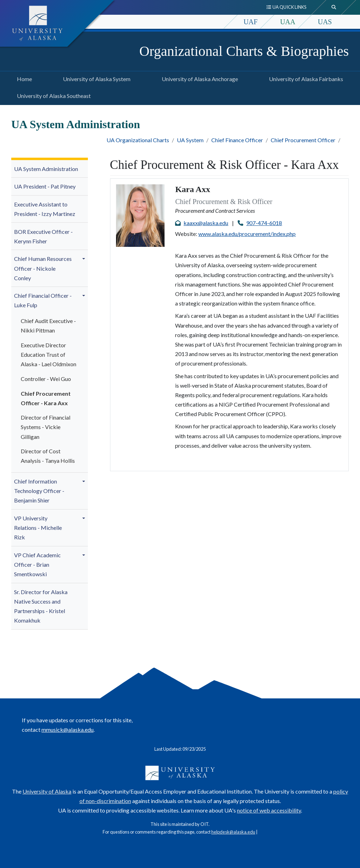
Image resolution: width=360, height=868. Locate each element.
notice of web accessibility (269, 810)
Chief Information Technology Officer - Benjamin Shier (39, 491)
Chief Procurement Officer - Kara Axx (46, 398)
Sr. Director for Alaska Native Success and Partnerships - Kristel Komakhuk (41, 606)
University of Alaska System (95, 78)
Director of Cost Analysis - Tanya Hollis (48, 456)
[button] (85, 259)
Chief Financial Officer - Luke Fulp (43, 300)
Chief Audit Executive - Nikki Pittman (48, 325)
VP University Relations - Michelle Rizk (38, 528)
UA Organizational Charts (138, 140)
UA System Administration (46, 169)
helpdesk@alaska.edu (233, 832)
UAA (288, 22)
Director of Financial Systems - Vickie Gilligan (46, 427)
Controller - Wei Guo (46, 379)
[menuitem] (50, 169)
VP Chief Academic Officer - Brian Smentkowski (37, 564)
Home (23, 78)
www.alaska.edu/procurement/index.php (247, 234)
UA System (190, 140)
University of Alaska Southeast (52, 95)
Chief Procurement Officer (303, 140)
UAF (251, 22)
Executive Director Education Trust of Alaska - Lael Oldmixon (49, 354)
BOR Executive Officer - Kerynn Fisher (43, 236)
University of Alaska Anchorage (198, 78)
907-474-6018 (264, 223)
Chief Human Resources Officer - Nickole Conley (43, 268)
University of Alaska (47, 791)
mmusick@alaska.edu (67, 729)
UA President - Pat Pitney (45, 186)
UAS (325, 22)
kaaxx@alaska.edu (206, 223)
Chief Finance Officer (237, 140)
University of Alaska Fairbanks (305, 78)
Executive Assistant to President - (45, 209)
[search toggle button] (334, 7)
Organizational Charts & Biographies (244, 51)
